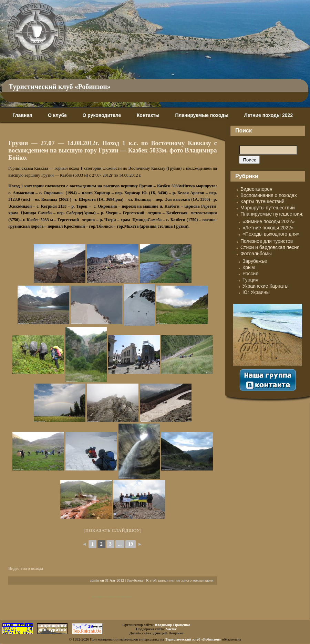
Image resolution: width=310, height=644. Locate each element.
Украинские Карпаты (265, 286)
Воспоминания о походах (269, 195)
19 (131, 544)
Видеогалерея (256, 189)
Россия (250, 274)
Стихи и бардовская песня (270, 247)
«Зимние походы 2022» (269, 221)
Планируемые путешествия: (272, 214)
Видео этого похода (26, 568)
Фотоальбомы (256, 254)
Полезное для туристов (267, 241)
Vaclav (171, 629)
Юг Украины (256, 292)
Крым (249, 267)
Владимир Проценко (172, 625)
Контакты (148, 115)
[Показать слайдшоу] (113, 530)
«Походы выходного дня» (271, 234)
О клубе (57, 115)
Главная (22, 115)
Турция (250, 280)
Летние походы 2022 (268, 115)
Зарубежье (135, 580)
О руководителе (102, 115)
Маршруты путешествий (268, 208)
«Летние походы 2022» (268, 228)
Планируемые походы (202, 115)
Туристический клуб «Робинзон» (60, 87)
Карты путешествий (262, 201)
